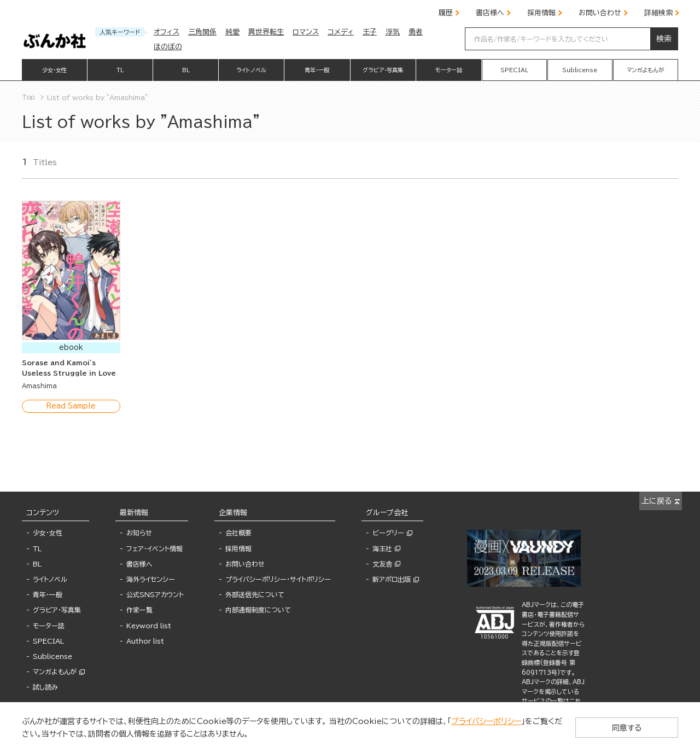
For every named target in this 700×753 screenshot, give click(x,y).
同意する (634, 727)
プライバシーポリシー (486, 721)
